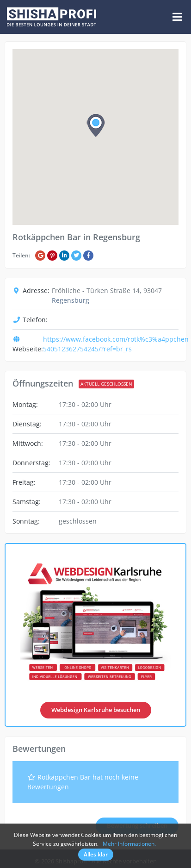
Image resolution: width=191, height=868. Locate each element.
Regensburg (71, 300)
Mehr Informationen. (129, 844)
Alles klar (96, 854)
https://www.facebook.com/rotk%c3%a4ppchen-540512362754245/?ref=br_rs (117, 344)
